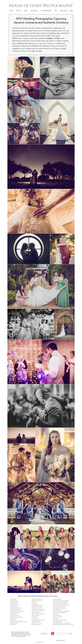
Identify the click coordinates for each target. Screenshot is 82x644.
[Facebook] (69, 634)
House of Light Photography (41, 6)
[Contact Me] (61, 634)
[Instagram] (71, 634)
